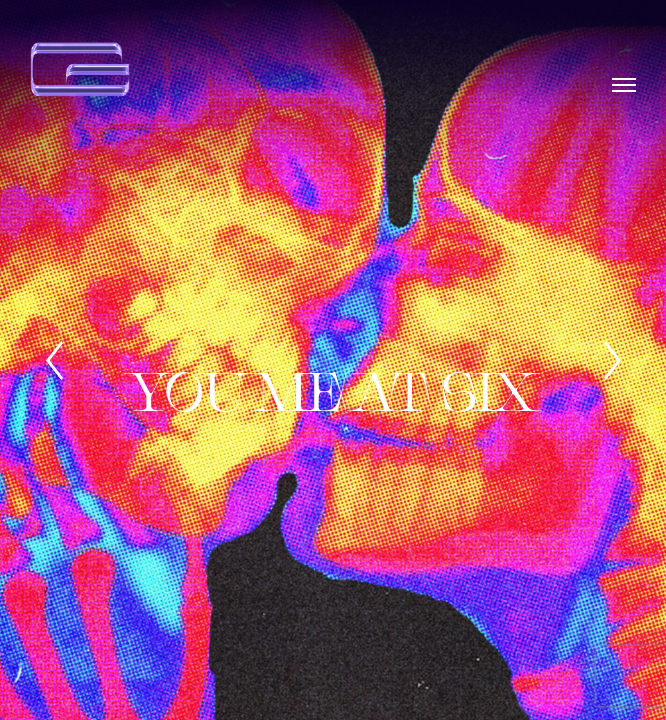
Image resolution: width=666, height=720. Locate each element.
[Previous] (54, 360)
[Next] (612, 360)
